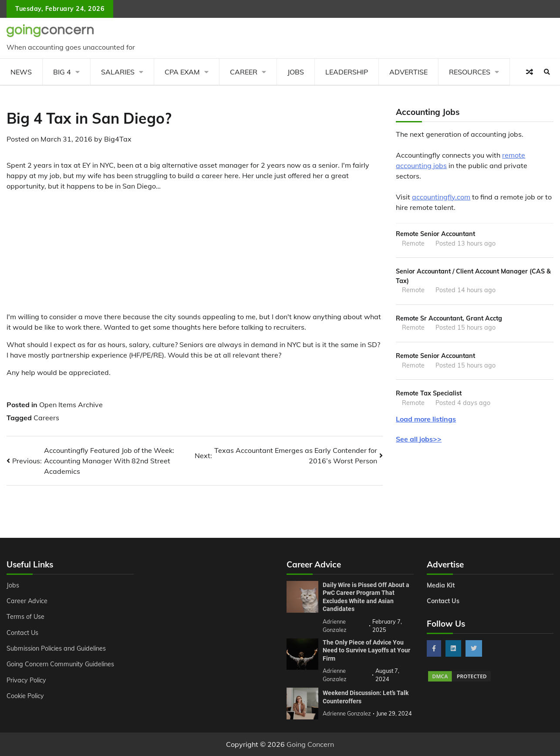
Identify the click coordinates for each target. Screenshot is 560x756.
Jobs (296, 72)
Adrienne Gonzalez (347, 713)
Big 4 (62, 72)
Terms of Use (25, 617)
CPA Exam (182, 72)
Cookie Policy (25, 696)
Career (244, 72)
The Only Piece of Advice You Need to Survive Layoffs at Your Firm (366, 650)
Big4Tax (118, 139)
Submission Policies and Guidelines (56, 648)
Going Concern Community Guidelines (60, 664)
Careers (46, 418)
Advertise (408, 72)
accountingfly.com (441, 197)
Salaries (118, 72)
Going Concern (310, 744)
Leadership (347, 72)
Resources (470, 72)
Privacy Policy (26, 680)
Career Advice (27, 601)
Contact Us (22, 633)
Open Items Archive (71, 405)
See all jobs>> (419, 439)
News (21, 72)
